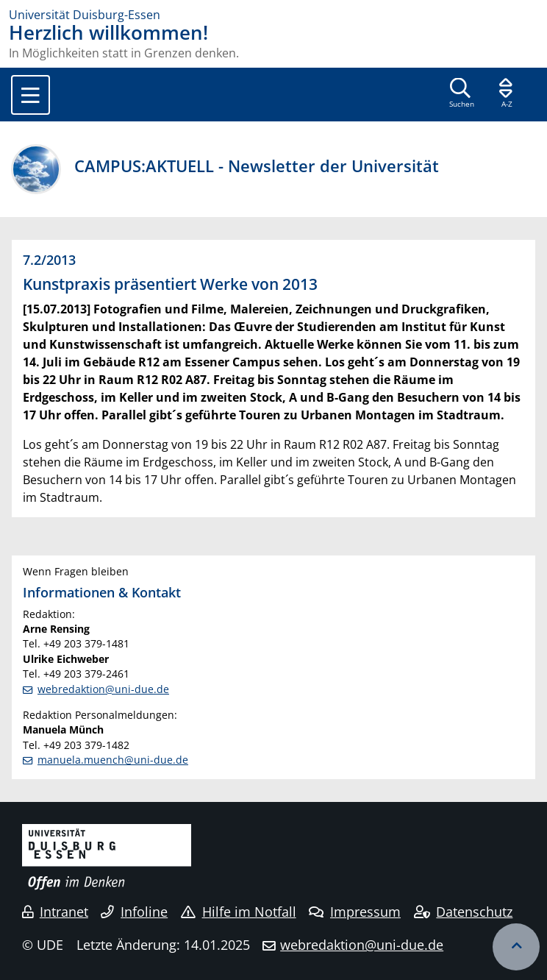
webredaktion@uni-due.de (103, 689)
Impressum (355, 912)
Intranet (55, 912)
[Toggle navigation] (31, 95)
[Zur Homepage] (273, 15)
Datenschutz (464, 912)
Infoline (134, 912)
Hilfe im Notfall (239, 912)
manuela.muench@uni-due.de (113, 760)
